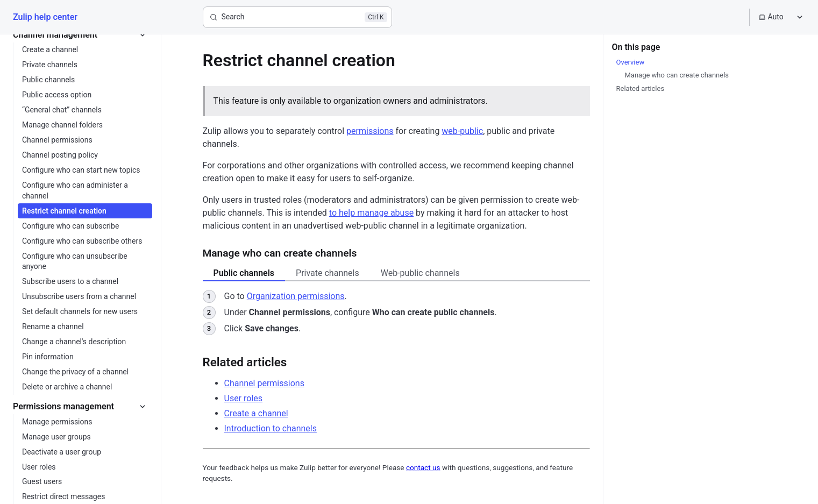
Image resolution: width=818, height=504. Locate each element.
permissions (370, 131)
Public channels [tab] (244, 273)
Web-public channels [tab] (420, 273)
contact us (423, 467)
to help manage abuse (371, 213)
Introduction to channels (271, 428)
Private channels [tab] (328, 273)
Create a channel (256, 413)
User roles (244, 398)
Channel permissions (264, 383)
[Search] (297, 17)
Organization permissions (296, 296)
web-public (462, 131)
